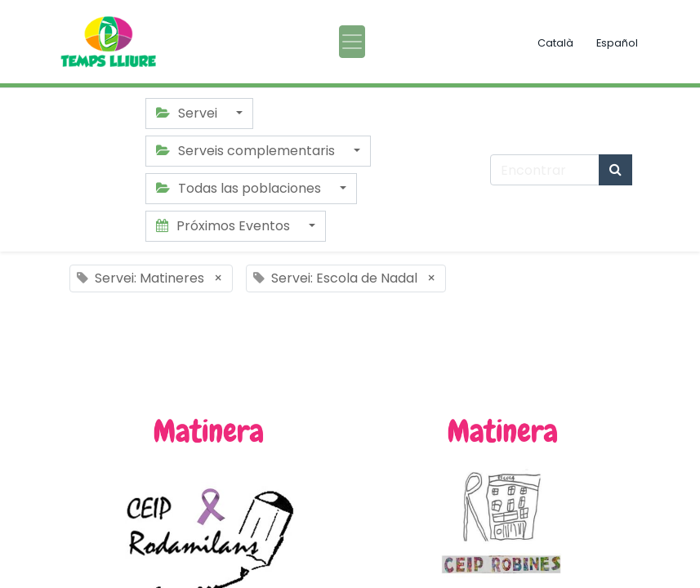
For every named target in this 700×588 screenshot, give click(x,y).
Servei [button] (188, 113)
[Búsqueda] (615, 170)
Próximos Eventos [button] (225, 226)
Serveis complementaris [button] (247, 151)
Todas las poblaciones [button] (240, 188)
